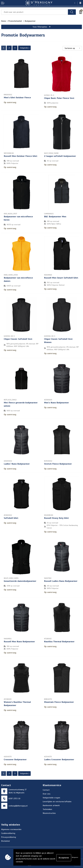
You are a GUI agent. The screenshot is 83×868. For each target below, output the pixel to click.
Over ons (47, 793)
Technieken (47, 808)
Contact (46, 789)
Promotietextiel (15, 21)
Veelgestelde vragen (51, 797)
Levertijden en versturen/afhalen (57, 800)
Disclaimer (6, 840)
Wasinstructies (49, 812)
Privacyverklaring (9, 836)
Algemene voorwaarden (11, 828)
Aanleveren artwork (51, 804)
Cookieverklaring (8, 832)
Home (4, 21)
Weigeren (75, 857)
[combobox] (35, 12)
